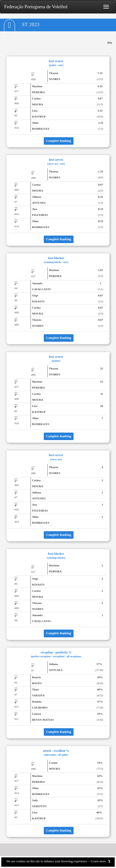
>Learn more (98, 861)
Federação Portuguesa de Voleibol (36, 7)
